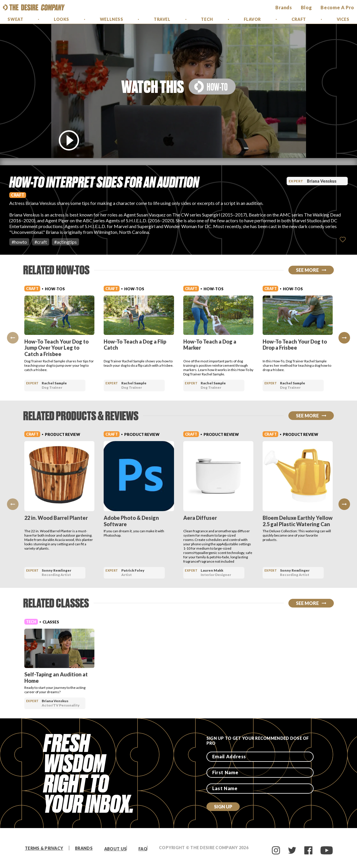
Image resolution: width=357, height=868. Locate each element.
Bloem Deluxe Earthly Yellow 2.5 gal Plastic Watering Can (298, 521)
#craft (41, 242)
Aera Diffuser (200, 518)
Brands (84, 848)
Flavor (252, 19)
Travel (162, 19)
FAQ (143, 849)
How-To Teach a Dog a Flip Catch (135, 345)
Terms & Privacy (44, 848)
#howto (19, 242)
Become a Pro (337, 7)
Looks (62, 19)
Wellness (111, 19)
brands (284, 7)
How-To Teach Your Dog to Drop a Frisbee (295, 345)
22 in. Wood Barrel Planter (56, 518)
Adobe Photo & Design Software (131, 521)
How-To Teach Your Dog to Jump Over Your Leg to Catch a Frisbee (56, 348)
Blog (306, 7)
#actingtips (65, 242)
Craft (299, 19)
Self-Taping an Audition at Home (56, 678)
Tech (207, 19)
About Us (115, 849)
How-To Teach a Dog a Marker (210, 345)
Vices (343, 19)
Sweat (15, 19)
